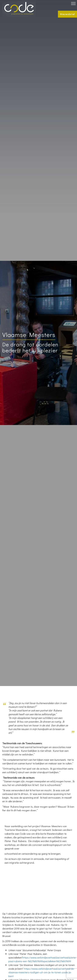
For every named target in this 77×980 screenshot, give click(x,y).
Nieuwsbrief (67, 14)
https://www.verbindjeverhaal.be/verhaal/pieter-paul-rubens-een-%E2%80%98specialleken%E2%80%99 (43, 959)
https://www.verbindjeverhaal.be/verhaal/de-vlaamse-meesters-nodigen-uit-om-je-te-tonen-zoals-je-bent (41, 972)
